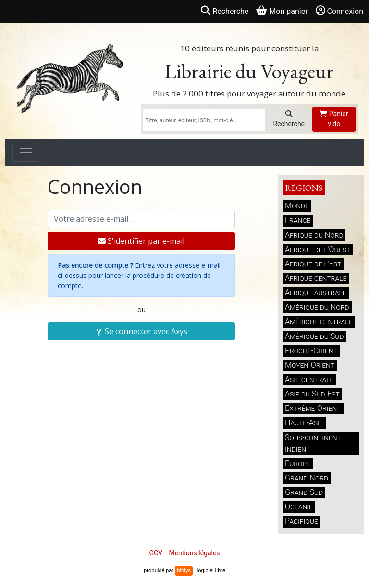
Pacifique (301, 521)
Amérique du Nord (317, 307)
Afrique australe (316, 293)
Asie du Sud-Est (312, 394)
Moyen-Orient (310, 365)
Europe (298, 463)
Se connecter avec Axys (141, 331)
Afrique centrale (316, 278)
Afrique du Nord (314, 235)
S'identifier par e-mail (141, 241)
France (298, 220)
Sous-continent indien (313, 443)
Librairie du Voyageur (249, 71)
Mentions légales (194, 553)
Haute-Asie (304, 423)
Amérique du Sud (314, 336)
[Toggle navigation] (26, 152)
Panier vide (334, 119)
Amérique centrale (319, 321)
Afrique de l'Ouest (318, 249)
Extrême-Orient (313, 408)
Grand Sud (304, 492)
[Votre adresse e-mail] (141, 219)
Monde (297, 206)
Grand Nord (307, 478)
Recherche (289, 119)
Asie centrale (309, 379)
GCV (156, 553)
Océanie (299, 507)
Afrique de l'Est (313, 264)
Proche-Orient (311, 351)
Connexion (339, 11)
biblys (184, 570)
